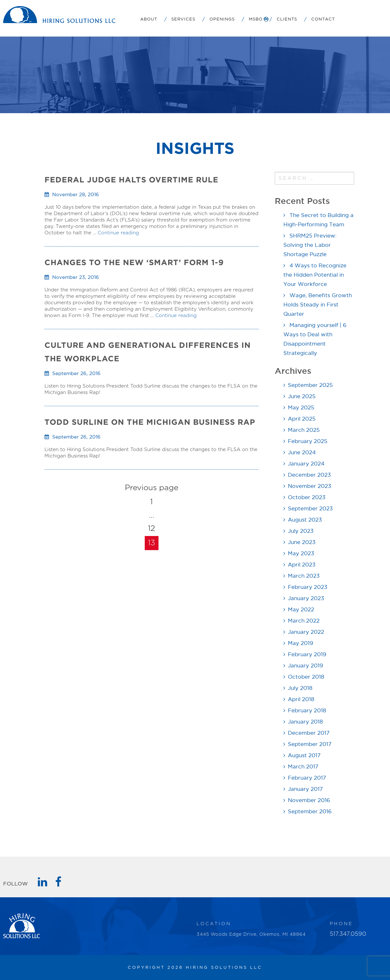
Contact (323, 19)
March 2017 (303, 767)
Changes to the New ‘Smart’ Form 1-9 (134, 262)
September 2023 (310, 509)
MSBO (256, 19)
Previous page (152, 488)
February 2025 (308, 442)
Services (183, 19)
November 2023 (309, 486)
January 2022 (306, 632)
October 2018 (306, 677)
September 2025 (310, 385)
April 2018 (301, 700)
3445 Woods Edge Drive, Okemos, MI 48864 (251, 934)
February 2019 (307, 655)
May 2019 (301, 644)
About (149, 19)
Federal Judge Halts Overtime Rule (131, 180)
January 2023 (306, 599)
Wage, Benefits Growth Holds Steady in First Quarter (318, 305)
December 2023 (309, 475)
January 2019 (305, 666)
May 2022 (301, 610)
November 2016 (309, 801)
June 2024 (302, 453)
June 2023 (302, 543)
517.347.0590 (348, 934)
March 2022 (304, 621)
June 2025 (302, 397)
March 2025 (304, 430)
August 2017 (304, 756)
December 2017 (309, 733)
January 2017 (305, 789)
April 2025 (302, 419)
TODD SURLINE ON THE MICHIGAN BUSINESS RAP (150, 422)
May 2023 (301, 554)
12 (151, 529)
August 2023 (305, 520)
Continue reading (118, 233)
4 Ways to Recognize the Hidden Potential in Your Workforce (315, 275)
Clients (287, 19)
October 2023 (307, 498)
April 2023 (302, 565)
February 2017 (307, 778)
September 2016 (310, 812)
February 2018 (307, 711)
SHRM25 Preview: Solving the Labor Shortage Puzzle (310, 245)
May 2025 (301, 408)
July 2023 (301, 531)
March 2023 (304, 576)
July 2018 (300, 688)
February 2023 (308, 587)
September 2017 (310, 745)
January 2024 (306, 464)
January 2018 (305, 722)
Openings (222, 19)
